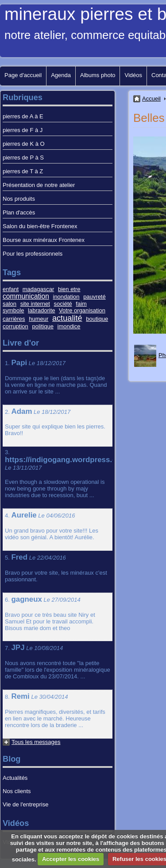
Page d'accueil (23, 75)
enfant (11, 289)
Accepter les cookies (71, 859)
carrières (14, 319)
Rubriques (23, 97)
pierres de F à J (23, 130)
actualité (67, 318)
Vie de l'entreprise (25, 804)
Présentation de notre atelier (39, 185)
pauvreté (95, 297)
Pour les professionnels (33, 254)
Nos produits (19, 199)
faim (81, 304)
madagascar (39, 289)
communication (26, 296)
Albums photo (98, 75)
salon (10, 304)
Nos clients (17, 791)
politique (42, 326)
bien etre (69, 289)
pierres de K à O (24, 144)
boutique (97, 319)
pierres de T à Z (23, 171)
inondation (66, 297)
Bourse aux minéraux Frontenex (44, 240)
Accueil (151, 99)
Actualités (15, 778)
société (63, 304)
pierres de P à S (23, 158)
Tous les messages (36, 742)
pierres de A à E (23, 116)
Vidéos (133, 75)
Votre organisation (82, 310)
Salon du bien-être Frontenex (40, 226)
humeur (39, 319)
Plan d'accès (19, 212)
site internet (35, 304)
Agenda (61, 75)
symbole (13, 310)
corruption (15, 326)
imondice (69, 326)
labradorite (41, 310)
